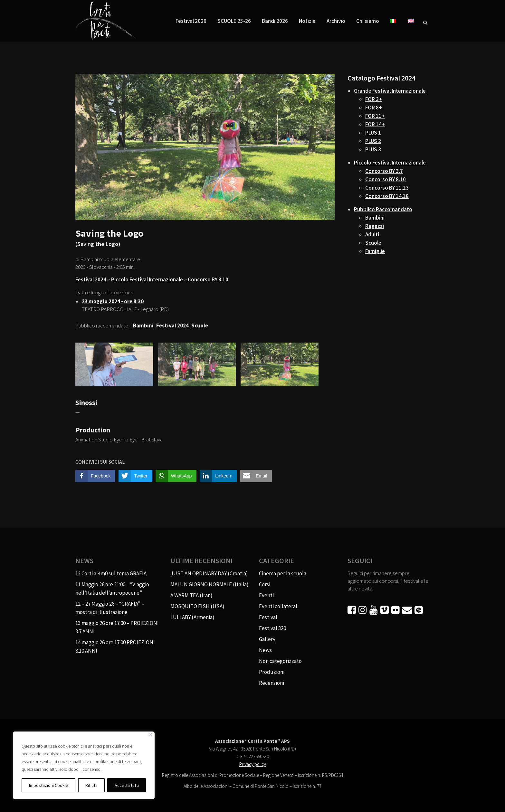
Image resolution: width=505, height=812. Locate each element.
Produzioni (272, 672)
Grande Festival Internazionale (390, 91)
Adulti (372, 234)
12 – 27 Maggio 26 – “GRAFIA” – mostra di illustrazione (110, 608)
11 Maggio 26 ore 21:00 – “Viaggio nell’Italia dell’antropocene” (112, 589)
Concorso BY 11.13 (387, 188)
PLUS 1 (373, 133)
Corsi (265, 584)
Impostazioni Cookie (49, 785)
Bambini (375, 218)
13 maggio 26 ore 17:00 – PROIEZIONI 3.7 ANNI (117, 627)
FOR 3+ (374, 99)
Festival (268, 617)
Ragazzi (375, 226)
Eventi (266, 595)
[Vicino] (150, 735)
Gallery (267, 639)
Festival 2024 (91, 279)
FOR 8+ (374, 108)
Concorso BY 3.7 (384, 171)
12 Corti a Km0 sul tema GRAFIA (111, 573)
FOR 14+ (375, 124)
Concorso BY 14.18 (387, 196)
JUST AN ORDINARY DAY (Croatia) (209, 573)
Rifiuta (91, 785)
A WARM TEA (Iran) (191, 595)
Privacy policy (252, 764)
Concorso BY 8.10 (208, 279)
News (265, 650)
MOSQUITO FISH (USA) (197, 606)
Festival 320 (272, 628)
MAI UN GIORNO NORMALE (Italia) (210, 584)
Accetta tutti (127, 785)
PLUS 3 (373, 149)
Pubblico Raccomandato (383, 209)
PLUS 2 (373, 141)
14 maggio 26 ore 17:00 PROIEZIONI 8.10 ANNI (115, 647)
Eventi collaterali (279, 606)
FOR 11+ (375, 116)
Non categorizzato (280, 661)
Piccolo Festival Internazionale (147, 279)
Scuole (373, 243)
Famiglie (375, 251)
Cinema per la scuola (283, 573)
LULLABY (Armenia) (192, 617)
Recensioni (272, 683)
